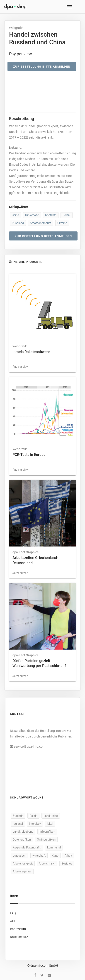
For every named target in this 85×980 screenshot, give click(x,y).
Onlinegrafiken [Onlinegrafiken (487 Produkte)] (46, 839)
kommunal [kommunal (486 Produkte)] (54, 847)
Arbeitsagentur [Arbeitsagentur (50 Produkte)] (22, 871)
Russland (18, 223)
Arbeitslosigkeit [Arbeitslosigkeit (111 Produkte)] (23, 863)
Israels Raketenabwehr (31, 352)
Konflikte (51, 215)
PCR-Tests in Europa (29, 455)
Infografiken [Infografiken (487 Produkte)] (47, 832)
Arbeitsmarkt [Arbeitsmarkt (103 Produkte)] (47, 863)
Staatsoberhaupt (41, 223)
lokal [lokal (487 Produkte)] (50, 824)
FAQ (13, 913)
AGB (13, 921)
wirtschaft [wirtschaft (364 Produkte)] (39, 855)
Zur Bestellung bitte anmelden (42, 67)
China (15, 215)
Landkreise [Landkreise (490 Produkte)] (51, 816)
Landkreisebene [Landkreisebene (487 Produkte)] (23, 832)
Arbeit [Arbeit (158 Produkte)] (68, 855)
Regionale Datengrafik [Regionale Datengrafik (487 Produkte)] (27, 847)
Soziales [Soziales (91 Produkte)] (67, 863)
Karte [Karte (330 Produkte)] (55, 855)
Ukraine (62, 223)
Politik (67, 215)
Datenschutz (19, 937)
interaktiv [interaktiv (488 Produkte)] (35, 824)
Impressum (18, 929)
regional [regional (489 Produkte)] (18, 824)
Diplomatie (32, 215)
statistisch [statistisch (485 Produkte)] (19, 855)
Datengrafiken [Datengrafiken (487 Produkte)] (22, 839)
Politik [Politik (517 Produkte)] (33, 816)
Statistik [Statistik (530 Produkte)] (18, 816)
